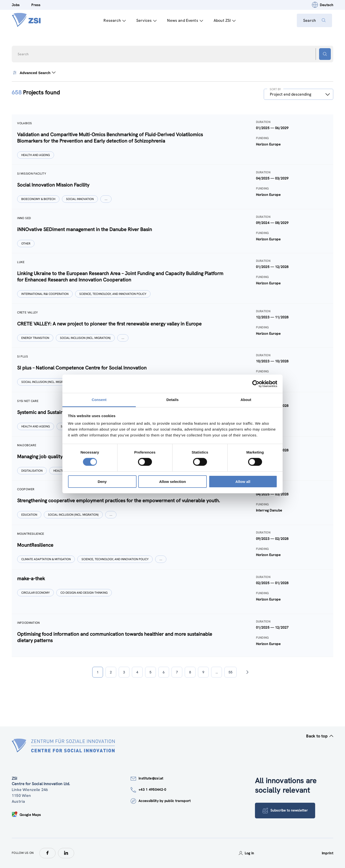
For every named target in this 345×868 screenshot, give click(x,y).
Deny (102, 482)
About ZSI (224, 20)
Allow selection (172, 482)
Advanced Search (34, 73)
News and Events (184, 20)
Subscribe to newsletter (286, 811)
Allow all (243, 482)
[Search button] (325, 54)
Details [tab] (172, 400)
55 (230, 672)
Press (36, 5)
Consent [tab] (99, 400)
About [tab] (246, 400)
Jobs (16, 5)
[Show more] (106, 199)
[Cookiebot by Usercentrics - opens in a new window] (256, 384)
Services (145, 20)
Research (114, 20)
